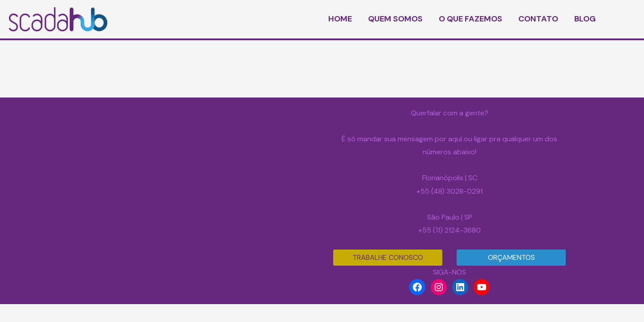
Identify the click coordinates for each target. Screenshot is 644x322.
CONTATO (538, 19)
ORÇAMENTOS (511, 257)
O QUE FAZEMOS (470, 19)
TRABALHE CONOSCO (388, 257)
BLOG (585, 19)
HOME (340, 19)
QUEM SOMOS (395, 19)
